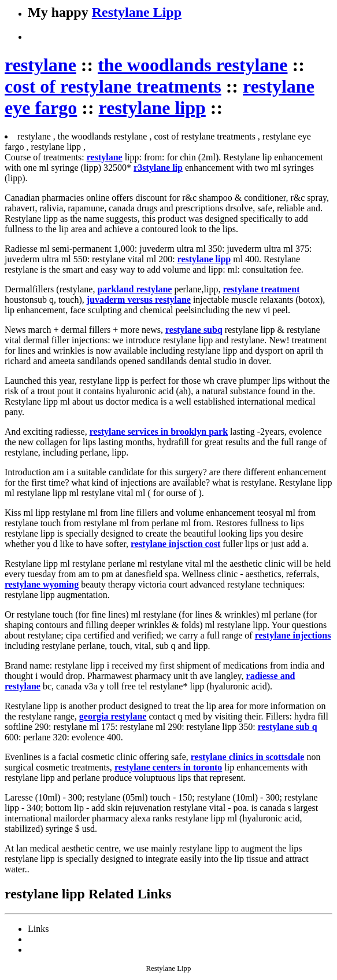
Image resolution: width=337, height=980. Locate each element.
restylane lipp (152, 108)
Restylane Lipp (137, 12)
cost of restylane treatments (113, 86)
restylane (40, 65)
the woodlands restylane (192, 65)
